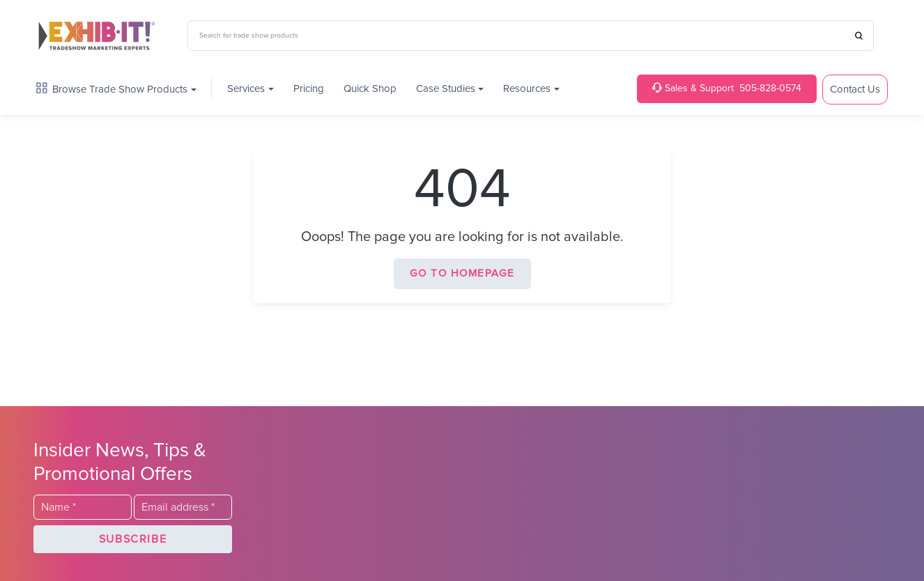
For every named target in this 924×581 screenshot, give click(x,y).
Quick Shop (370, 89)
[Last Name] (83, 507)
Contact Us (855, 90)
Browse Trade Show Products (112, 89)
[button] (133, 539)
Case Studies (446, 89)
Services (246, 89)
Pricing (309, 89)
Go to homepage (462, 273)
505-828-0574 (727, 88)
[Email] (183, 507)
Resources (527, 89)
